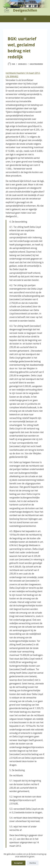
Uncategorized (36, 64)
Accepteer (18, 863)
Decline (33, 863)
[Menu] (25, 19)
